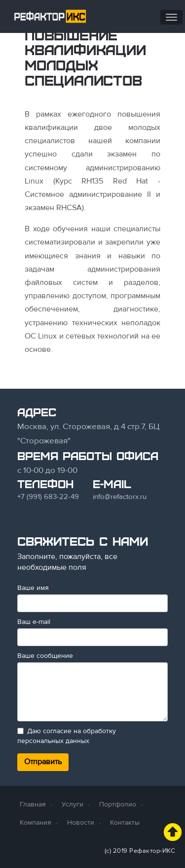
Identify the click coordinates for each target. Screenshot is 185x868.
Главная (33, 804)
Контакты (125, 822)
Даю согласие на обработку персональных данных (67, 736)
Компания (36, 822)
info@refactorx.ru (120, 496)
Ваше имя (35, 588)
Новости (81, 822)
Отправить (43, 762)
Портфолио (118, 804)
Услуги (73, 804)
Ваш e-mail (36, 622)
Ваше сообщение (47, 656)
